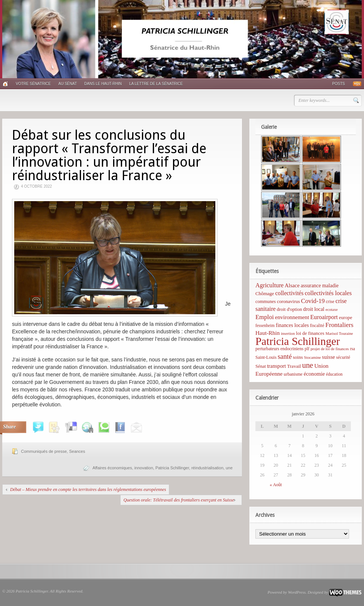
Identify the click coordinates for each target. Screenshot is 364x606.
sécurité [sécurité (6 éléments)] (343, 357)
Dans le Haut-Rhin (103, 84)
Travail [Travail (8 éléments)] (294, 366)
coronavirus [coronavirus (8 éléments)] (288, 301)
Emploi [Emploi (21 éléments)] (265, 317)
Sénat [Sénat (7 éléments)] (261, 366)
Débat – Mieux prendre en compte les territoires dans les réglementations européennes (88, 490)
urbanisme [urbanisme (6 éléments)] (293, 374)
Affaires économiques (112, 468)
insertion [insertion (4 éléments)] (288, 334)
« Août (276, 485)
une (229, 468)
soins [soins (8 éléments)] (298, 357)
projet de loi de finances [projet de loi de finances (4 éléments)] (330, 349)
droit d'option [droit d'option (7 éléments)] (289, 309)
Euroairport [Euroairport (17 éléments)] (324, 317)
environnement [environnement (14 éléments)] (292, 317)
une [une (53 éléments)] (308, 365)
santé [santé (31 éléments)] (285, 357)
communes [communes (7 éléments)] (266, 302)
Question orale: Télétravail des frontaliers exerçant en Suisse (179, 500)
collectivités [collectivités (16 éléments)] (289, 293)
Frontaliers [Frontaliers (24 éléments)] (339, 325)
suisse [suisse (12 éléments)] (329, 357)
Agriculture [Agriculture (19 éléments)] (269, 285)
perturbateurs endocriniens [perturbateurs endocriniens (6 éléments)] (279, 349)
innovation (144, 468)
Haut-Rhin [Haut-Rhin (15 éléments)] (268, 333)
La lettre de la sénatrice (156, 84)
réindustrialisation (207, 468)
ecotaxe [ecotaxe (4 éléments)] (332, 310)
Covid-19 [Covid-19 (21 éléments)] (313, 301)
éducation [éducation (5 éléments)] (334, 374)
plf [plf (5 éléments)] (307, 349)
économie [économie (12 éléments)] (314, 374)
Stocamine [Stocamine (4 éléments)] (313, 357)
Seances (77, 451)
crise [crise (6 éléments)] (330, 302)
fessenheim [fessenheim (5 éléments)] (265, 325)
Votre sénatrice (33, 84)
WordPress (297, 592)
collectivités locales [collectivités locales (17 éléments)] (328, 293)
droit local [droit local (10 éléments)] (314, 309)
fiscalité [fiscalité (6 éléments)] (317, 325)
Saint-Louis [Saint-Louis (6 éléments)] (266, 357)
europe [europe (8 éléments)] (345, 317)
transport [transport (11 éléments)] (277, 366)
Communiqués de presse (44, 451)
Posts (339, 84)
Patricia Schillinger (172, 468)
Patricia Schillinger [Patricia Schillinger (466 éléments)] (298, 341)
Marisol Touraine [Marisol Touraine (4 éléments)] (339, 334)
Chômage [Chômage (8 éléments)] (265, 293)
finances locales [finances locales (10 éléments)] (292, 325)
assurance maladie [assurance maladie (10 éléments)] (320, 286)
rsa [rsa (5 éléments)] (353, 349)
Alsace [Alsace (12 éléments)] (292, 285)
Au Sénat (68, 84)
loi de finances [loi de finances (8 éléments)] (310, 333)
